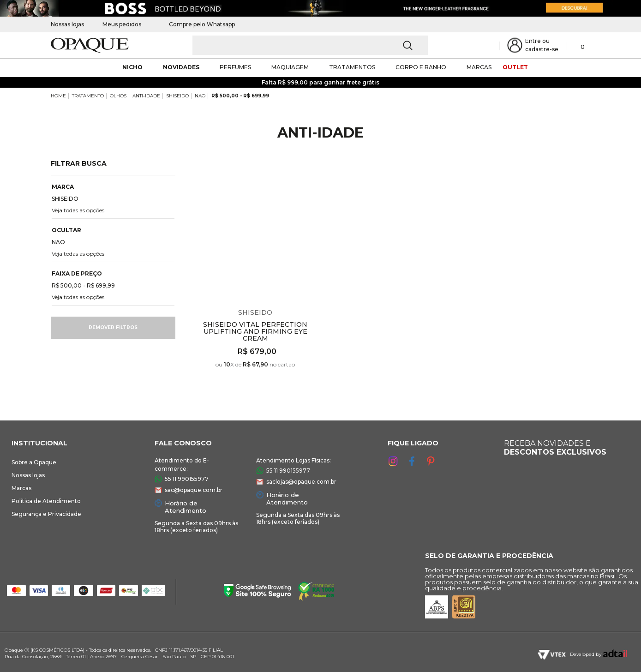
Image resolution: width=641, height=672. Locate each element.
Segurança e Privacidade (46, 514)
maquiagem (290, 67)
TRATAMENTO (88, 96)
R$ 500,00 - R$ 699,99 (240, 96)
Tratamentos (352, 67)
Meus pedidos (122, 24)
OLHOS (118, 96)
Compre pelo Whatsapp (197, 24)
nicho (132, 67)
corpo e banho (421, 67)
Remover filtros (113, 327)
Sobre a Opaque (34, 462)
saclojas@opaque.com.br (301, 482)
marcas (479, 67)
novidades (181, 67)
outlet (515, 67)
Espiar (314, 173)
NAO (200, 96)
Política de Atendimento (46, 501)
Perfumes (235, 67)
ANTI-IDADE (146, 96)
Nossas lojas (67, 24)
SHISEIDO (177, 96)
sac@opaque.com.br (194, 490)
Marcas (21, 488)
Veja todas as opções (78, 210)
